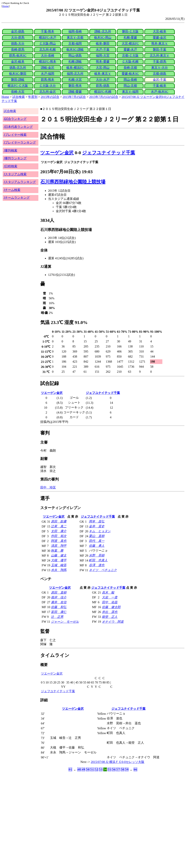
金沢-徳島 (18, 31)
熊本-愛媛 (103, 61)
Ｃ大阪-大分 (48, 86)
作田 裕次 (59, 536)
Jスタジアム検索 (15, 174)
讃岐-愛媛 (75, 92)
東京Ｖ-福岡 (130, 92)
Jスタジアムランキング (20, 182)
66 (135, 769)
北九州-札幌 (48, 49)
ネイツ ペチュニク (103, 570)
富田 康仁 (59, 612)
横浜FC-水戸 (48, 37)
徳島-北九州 (18, 67)
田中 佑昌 (110, 602)
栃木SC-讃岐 (75, 49)
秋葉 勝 (57, 551)
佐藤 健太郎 (111, 607)
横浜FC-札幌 (103, 92)
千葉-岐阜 (160, 86)
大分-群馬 (18, 37)
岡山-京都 (130, 86)
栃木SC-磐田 (18, 74)
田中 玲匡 (48, 487)
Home (6, 6)
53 (101, 769)
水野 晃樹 (97, 555)
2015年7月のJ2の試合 (104, 97)
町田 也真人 (98, 560)
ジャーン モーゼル (65, 622)
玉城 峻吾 (59, 565)
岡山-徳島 (75, 55)
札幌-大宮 (75, 80)
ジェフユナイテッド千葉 (109, 153)
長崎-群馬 (18, 49)
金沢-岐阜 (18, 61)
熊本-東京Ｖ (160, 43)
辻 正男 (57, 617)
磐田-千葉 (160, 49)
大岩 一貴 (110, 597)
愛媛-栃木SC (130, 74)
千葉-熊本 (48, 31)
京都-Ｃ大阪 (130, 55)
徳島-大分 (18, 43)
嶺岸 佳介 (59, 597)
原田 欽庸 (59, 521)
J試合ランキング (15, 119)
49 (83, 769)
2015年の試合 (50, 97)
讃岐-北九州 (103, 31)
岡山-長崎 (130, 80)
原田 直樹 (59, 592)
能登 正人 (110, 617)
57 (118, 769)
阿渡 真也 (59, 541)
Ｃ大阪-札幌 (130, 61)
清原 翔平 (59, 546)
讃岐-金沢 (48, 67)
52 (96, 769)
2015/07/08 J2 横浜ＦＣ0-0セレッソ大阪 (118, 762)
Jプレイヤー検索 (15, 135)
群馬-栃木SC (18, 55)
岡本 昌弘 (97, 521)
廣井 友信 (59, 602)
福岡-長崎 (75, 31)
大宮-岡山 (103, 67)
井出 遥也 (110, 612)
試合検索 (19, 97)
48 (79, 769)
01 (70, 769)
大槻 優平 (59, 560)
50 (88, 769)
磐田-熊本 (75, 86)
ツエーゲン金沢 (57, 153)
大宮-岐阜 (160, 31)
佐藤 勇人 (97, 546)
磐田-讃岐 (18, 80)
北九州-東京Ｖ (160, 55)
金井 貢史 (97, 526)
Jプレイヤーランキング (20, 142)
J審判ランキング (15, 158)
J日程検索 (10, 166)
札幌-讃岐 (75, 61)
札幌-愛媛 (130, 37)
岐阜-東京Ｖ (103, 74)
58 (122, 769)
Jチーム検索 (12, 190)
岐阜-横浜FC (75, 67)
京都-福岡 (75, 43)
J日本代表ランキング (18, 127)
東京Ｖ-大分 (160, 67)
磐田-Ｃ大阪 (130, 31)
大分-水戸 (103, 80)
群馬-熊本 (48, 80)
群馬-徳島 (103, 86)
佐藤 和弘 (59, 607)
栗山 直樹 (97, 536)
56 (114, 769)
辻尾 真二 (59, 526)
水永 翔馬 (59, 570)
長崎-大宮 (18, 92)
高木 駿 (108, 592)
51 (92, 769)
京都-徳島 (160, 74)
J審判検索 (10, 150)
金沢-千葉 (160, 80)
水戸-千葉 (103, 49)
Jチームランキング (17, 198)
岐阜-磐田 (103, 43)
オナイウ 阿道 (113, 622)
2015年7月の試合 (74, 97)
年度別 (33, 97)
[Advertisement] (74, 803)
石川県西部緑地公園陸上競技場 (73, 182)
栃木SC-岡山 (103, 37)
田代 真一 (97, 541)
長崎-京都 (130, 67)
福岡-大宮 (103, 55)
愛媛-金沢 (160, 37)
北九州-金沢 (48, 92)
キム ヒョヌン (100, 531)
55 (109, 769)
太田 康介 (59, 531)
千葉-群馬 (160, 61)
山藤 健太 (59, 555)
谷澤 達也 (97, 565)
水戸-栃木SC (160, 92)
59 (127, 769)
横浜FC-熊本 (48, 61)
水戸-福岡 (48, 74)
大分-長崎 (48, 55)
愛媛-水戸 (130, 49)
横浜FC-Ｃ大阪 (18, 86)
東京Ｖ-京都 (75, 37)
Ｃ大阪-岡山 (48, 43)
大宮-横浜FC (130, 43)
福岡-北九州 (75, 74)
